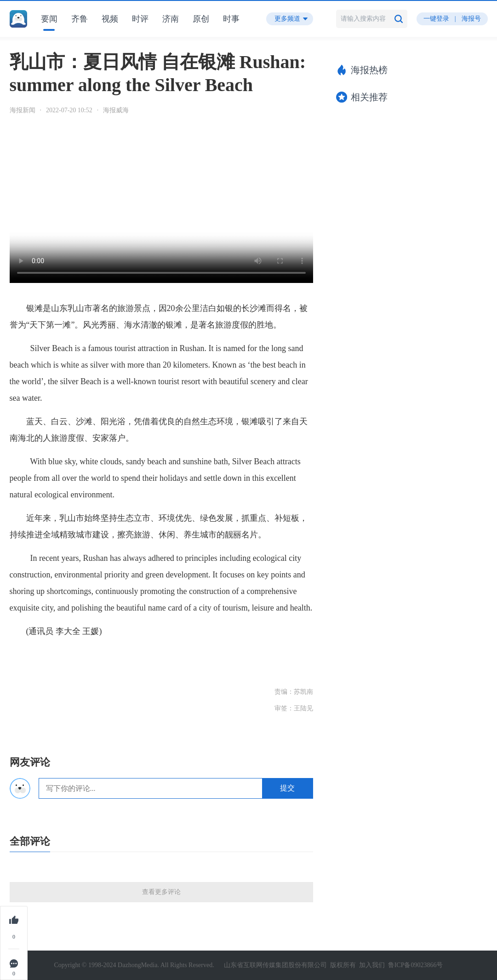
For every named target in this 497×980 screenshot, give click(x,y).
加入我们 (372, 965)
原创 (201, 19)
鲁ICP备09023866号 (416, 965)
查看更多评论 (161, 892)
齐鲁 (80, 19)
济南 (171, 19)
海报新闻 (23, 110)
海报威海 (116, 110)
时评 (140, 19)
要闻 (49, 19)
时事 (231, 19)
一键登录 (436, 19)
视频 (110, 19)
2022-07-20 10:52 (69, 110)
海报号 (471, 19)
